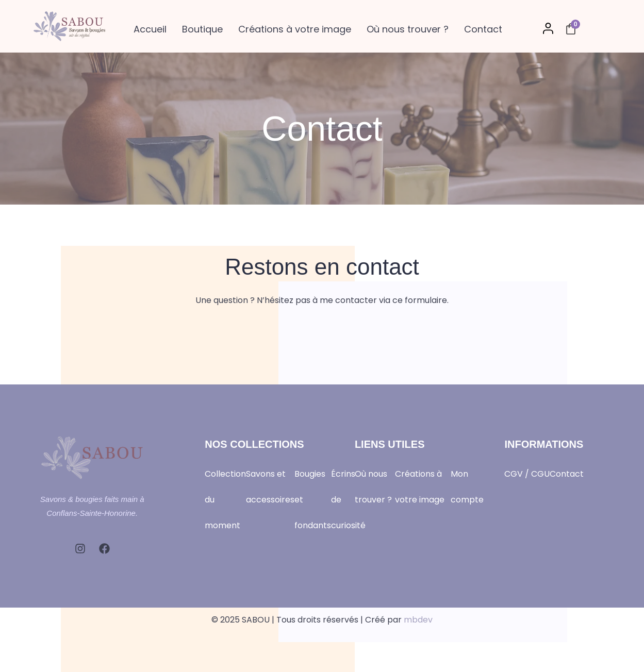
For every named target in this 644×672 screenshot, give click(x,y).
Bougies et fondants (313, 500)
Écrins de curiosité (348, 500)
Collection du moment (225, 500)
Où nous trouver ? (408, 29)
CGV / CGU (527, 474)
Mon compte (467, 487)
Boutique (202, 29)
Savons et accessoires (270, 487)
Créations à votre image (295, 29)
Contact (483, 29)
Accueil (150, 29)
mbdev (418, 620)
